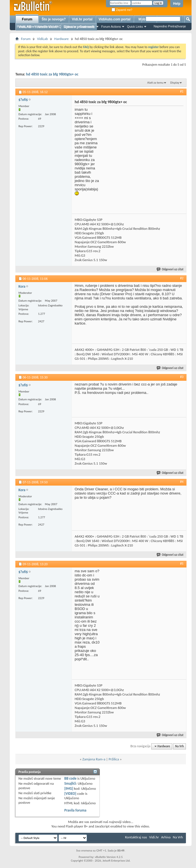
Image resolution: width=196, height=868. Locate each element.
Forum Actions (111, 27)
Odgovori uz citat (170, 269)
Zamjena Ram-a (94, 759)
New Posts (45, 27)
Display (175, 83)
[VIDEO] (70, 794)
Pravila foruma (75, 810)
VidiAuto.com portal (115, 19)
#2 (182, 278)
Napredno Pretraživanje (170, 26)
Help (177, 4)
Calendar (70, 27)
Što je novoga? (54, 19)
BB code (70, 778)
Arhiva (166, 837)
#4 (182, 482)
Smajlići (70, 783)
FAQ (58, 27)
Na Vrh (179, 746)
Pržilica (114, 759)
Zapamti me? (122, 10)
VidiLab (42, 39)
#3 (182, 377)
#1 (182, 91)
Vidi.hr (154, 837)
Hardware (62, 39)
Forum (27, 19)
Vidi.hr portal (82, 19)
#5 (182, 564)
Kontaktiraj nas (136, 837)
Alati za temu (155, 83)
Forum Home (26, 27)
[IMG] (69, 788)
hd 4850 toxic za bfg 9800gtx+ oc (52, 74)
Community (87, 27)
